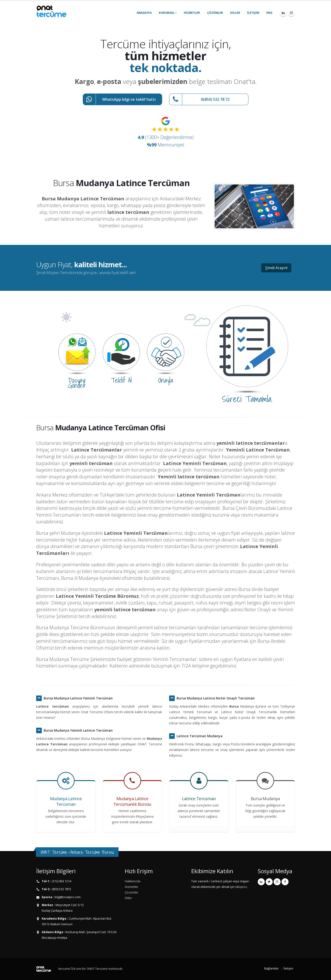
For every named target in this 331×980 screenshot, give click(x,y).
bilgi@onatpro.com (67, 897)
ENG (269, 13)
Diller (235, 13)
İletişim (253, 13)
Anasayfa (144, 13)
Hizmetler (192, 13)
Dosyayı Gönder (77, 383)
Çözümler (215, 13)
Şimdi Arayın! (276, 268)
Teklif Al (121, 380)
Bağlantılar (272, 968)
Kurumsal (167, 13)
